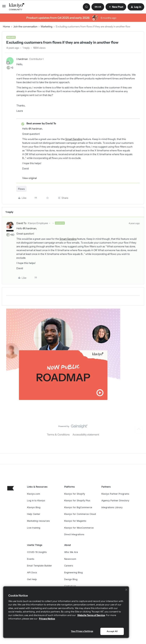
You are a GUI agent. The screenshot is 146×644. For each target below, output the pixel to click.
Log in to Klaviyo (36, 500)
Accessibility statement (86, 435)
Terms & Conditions (58, 435)
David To (21, 223)
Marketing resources (38, 521)
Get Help (32, 579)
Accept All (112, 631)
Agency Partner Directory (115, 500)
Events (31, 559)
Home (6, 27)
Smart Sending (74, 139)
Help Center (34, 514)
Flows (21, 189)
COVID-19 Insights (37, 552)
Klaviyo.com (34, 494)
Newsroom (70, 559)
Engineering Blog (73, 572)
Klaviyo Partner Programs (115, 494)
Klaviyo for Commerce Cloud (80, 514)
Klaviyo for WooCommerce (79, 528)
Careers (69, 566)
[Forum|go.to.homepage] (17, 7)
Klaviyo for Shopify (75, 494)
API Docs (32, 572)
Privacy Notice (47, 619)
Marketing (47, 27)
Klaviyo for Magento (75, 521)
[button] (4, 7)
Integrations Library (112, 507)
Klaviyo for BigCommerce (78, 507)
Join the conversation (25, 27)
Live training (34, 528)
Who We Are (71, 552)
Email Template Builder (40, 566)
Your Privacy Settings (82, 631)
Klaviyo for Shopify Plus (77, 500)
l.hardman (22, 59)
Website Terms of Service (91, 615)
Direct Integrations (74, 534)
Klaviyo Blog (34, 507)
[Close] (126, 590)
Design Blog (71, 579)
